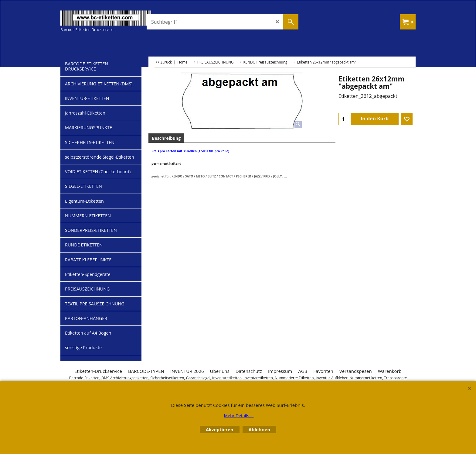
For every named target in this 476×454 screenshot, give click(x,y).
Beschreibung (166, 138)
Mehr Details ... (239, 416)
